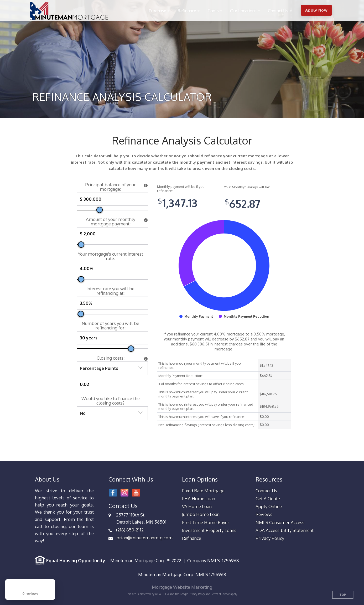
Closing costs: (111, 358)
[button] (159, 11)
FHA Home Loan (199, 498)
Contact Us (266, 491)
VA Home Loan (197, 506)
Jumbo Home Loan (201, 514)
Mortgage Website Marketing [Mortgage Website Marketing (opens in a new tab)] (182, 587)
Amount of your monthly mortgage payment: (111, 221)
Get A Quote (268, 498)
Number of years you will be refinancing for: (110, 325)
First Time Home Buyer (206, 522)
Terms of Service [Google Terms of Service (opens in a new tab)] (220, 594)
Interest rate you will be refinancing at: (110, 291)
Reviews (264, 514)
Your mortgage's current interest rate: (111, 256)
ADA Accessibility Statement (285, 530)
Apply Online (269, 506)
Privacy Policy (270, 538)
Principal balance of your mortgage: (110, 187)
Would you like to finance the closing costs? (111, 401)
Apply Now (316, 10)
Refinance (192, 538)
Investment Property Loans (209, 530)
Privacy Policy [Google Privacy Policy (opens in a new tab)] (197, 594)
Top (343, 595)
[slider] (100, 210)
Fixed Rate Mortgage (203, 491)
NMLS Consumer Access (280, 522)
